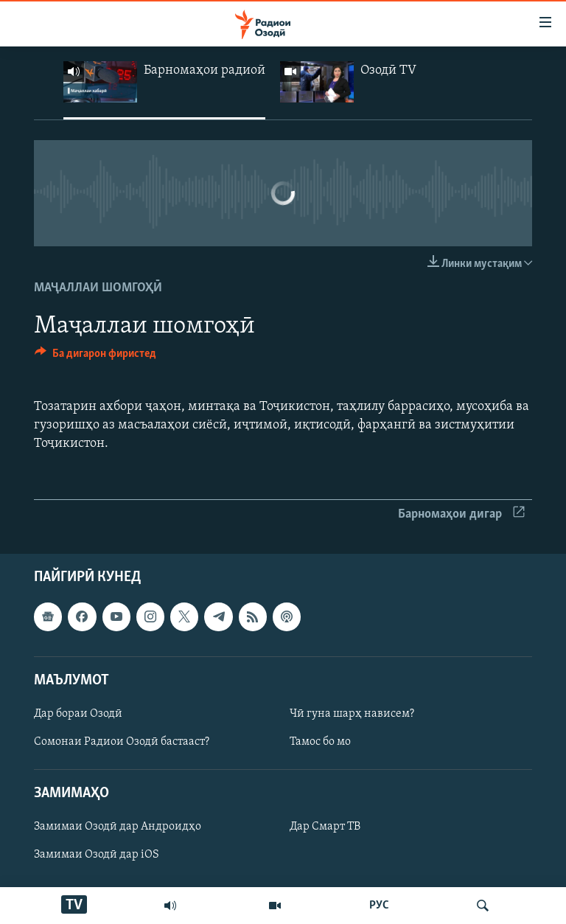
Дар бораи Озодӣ (78, 714)
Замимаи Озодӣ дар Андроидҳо (118, 827)
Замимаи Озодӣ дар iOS (97, 855)
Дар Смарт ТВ (325, 827)
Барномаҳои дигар (461, 514)
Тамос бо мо (320, 742)
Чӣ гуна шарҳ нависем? (352, 714)
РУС (379, 906)
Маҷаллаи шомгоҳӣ (98, 288)
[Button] (95, 357)
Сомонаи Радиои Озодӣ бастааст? (122, 742)
